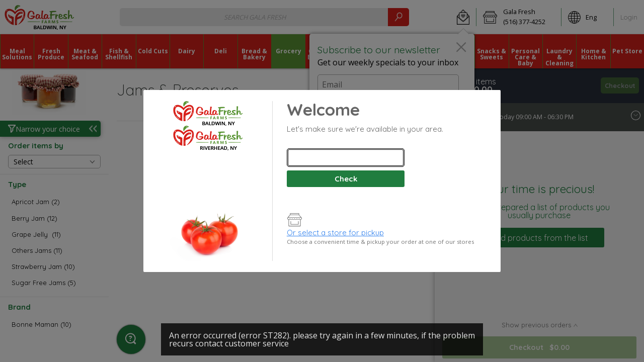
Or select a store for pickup (335, 233)
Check (346, 179)
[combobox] (346, 158)
